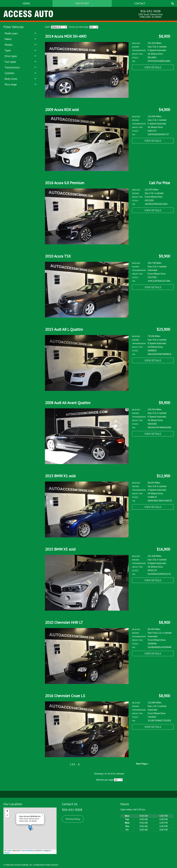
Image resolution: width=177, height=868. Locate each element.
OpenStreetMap (28, 851)
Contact (140, 3)
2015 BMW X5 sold (60, 549)
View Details (153, 67)
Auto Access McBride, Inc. (21, 865)
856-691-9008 (150, 11)
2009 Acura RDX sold (62, 110)
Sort (47, 27)
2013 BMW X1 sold (60, 476)
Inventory (82, 3)
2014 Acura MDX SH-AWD (66, 36)
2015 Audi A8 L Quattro (64, 329)
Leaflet (8, 851)
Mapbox (7, 853)
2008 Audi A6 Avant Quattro (68, 403)
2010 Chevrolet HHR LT (64, 622)
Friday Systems (52, 865)
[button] (30, 828)
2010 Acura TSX (58, 256)
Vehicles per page (79, 27)
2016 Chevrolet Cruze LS (65, 696)
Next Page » (142, 764)
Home (26, 3)
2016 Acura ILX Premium (65, 183)
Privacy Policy (73, 819)
